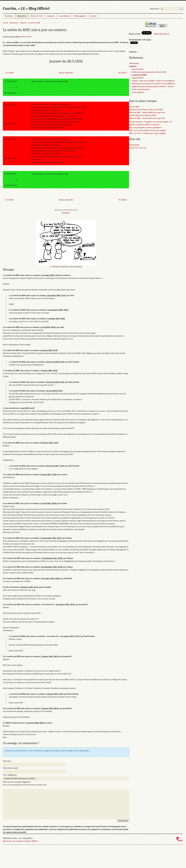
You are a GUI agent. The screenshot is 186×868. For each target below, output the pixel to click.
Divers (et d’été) (37, 16)
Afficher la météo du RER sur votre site (144, 125)
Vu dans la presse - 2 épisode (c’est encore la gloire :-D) (151, 122)
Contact (93, 16)
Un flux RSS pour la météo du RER (142, 115)
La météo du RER (34, 23)
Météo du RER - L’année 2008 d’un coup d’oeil (147, 113)
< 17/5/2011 (9, 73)
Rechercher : (155, 9)
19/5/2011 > (123, 73)
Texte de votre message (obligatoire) (17, 782)
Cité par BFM (134, 107)
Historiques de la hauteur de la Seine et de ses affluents (153, 84)
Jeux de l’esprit (138, 69)
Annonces (51, 16)
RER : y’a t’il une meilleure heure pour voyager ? (148, 130)
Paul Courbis (27, 37)
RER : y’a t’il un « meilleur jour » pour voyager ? (148, 133)
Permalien (66, 213)
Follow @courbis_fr (161, 34)
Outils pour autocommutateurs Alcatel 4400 (149, 72)
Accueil (5, 23)
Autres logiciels (138, 92)
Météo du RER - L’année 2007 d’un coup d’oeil (147, 118)
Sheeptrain (57, 267)
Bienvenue (9, 16)
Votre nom (7, 761)
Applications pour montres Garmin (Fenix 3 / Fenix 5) (153, 87)
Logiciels (23, 23)
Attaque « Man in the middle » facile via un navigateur (153, 81)
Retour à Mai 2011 (66, 73)
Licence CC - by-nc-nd (137, 148)
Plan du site (7, 841)
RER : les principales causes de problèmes (145, 128)
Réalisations (22, 16)
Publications (134, 63)
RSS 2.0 (35, 841)
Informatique (134, 145)
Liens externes (64, 16)
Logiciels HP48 (138, 78)
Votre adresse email (11, 768)
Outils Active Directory (141, 89)
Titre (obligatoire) (10, 775)
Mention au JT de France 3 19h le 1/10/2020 (146, 110)
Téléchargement (80, 16)
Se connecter (18, 841)
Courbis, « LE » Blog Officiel (26, 8)
